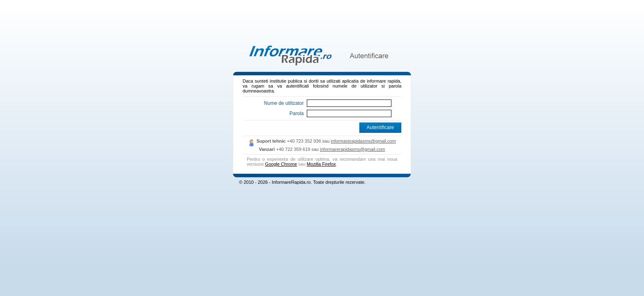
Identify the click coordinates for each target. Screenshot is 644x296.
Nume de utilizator (284, 103)
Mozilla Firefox (321, 164)
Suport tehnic (271, 141)
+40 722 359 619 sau (298, 149)
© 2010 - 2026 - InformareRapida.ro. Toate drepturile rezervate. (302, 182)
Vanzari (267, 149)
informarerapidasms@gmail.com (363, 141)
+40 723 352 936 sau (309, 141)
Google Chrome (281, 164)
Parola (297, 113)
